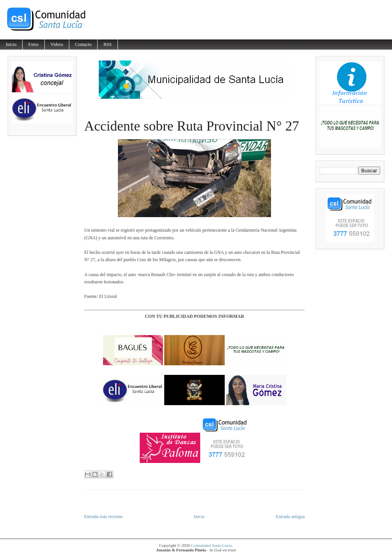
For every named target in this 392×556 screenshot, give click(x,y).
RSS (107, 44)
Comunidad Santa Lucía (211, 545)
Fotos (33, 44)
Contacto (83, 44)
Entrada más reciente (104, 517)
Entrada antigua (290, 517)
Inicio (11, 44)
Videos (57, 44)
